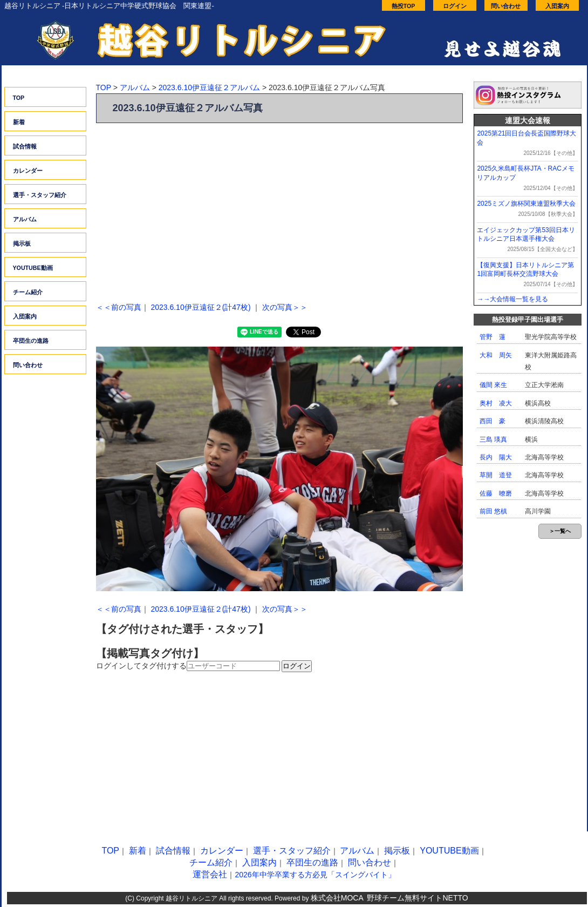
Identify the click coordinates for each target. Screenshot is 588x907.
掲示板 (22, 243)
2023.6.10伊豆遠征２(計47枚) (200, 307)
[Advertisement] (279, 209)
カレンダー (28, 171)
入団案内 (557, 6)
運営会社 (210, 874)
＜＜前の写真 (119, 307)
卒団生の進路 (31, 341)
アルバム (25, 219)
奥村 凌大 (496, 403)
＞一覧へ (560, 531)
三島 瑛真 (493, 439)
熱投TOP (404, 6)
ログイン (455, 6)
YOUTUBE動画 (33, 268)
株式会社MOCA (337, 898)
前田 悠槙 (493, 511)
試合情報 (25, 146)
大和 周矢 (496, 355)
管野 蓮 (493, 337)
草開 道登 (496, 475)
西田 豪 (493, 421)
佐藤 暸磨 (496, 493)
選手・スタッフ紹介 (40, 195)
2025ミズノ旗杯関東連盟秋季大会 (526, 204)
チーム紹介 (28, 292)
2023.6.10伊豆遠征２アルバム (209, 87)
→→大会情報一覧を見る (512, 299)
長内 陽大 (496, 457)
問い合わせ (506, 6)
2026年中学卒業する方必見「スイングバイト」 (315, 875)
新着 (19, 122)
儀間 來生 (493, 385)
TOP (19, 98)
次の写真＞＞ (285, 307)
